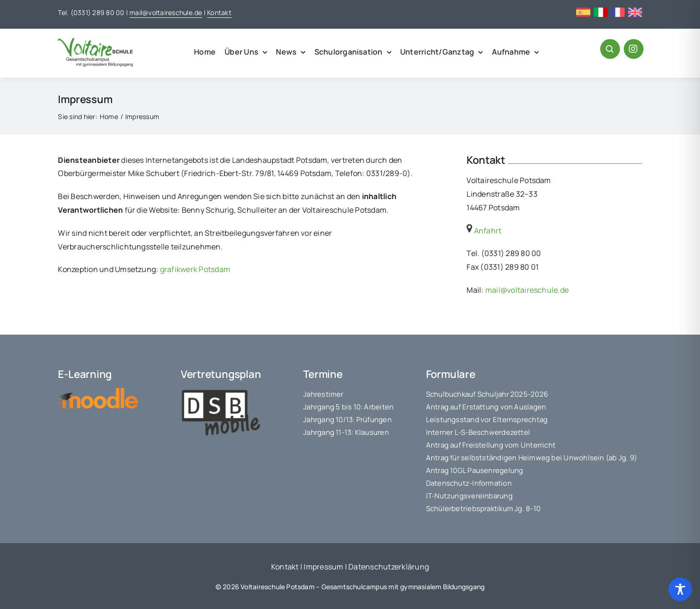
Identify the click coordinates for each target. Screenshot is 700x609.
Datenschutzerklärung (389, 567)
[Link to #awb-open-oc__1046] (610, 49)
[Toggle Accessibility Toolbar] (680, 589)
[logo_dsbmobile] (221, 392)
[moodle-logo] (98, 392)
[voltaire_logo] (96, 42)
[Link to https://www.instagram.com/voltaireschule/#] (634, 49)
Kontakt (219, 12)
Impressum (323, 567)
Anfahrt (484, 231)
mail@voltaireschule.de (166, 12)
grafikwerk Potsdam (195, 269)
